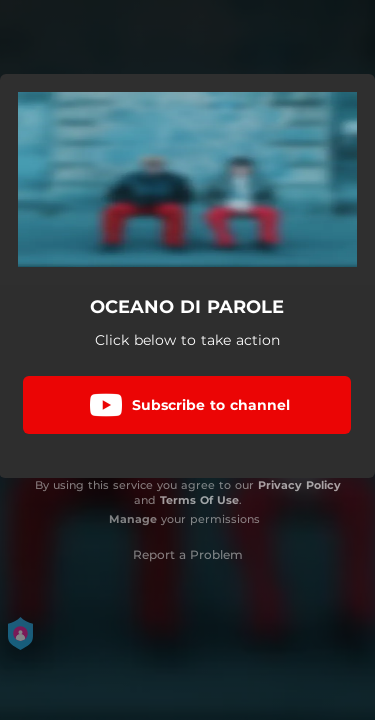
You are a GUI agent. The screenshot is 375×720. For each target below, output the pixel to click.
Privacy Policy (299, 485)
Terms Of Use (199, 500)
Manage (133, 519)
